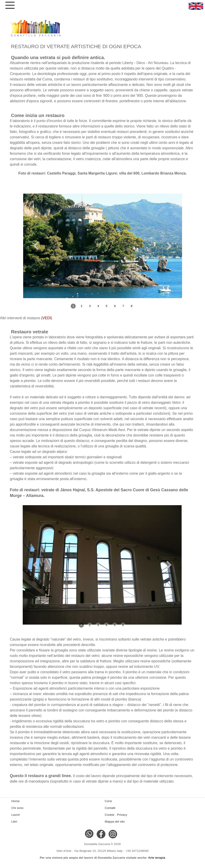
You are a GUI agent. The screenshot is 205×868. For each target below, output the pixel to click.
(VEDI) (47, 318)
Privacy (122, 815)
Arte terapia (157, 858)
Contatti (110, 808)
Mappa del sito (115, 822)
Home (15, 801)
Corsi (108, 801)
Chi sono (17, 808)
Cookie (109, 815)
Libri (14, 822)
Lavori (16, 815)
